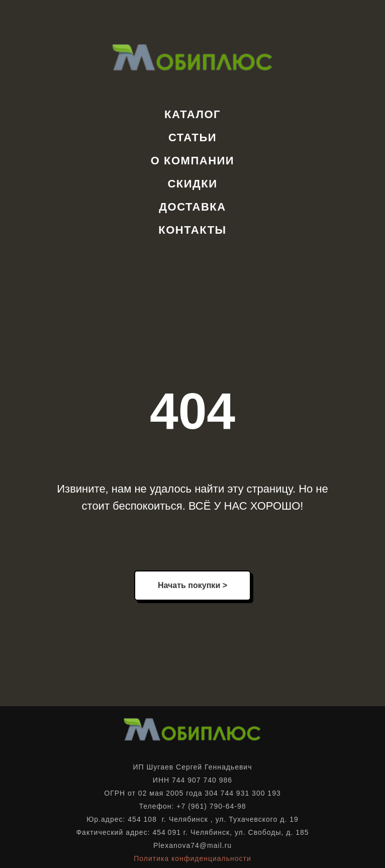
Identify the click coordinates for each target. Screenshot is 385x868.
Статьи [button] (192, 137)
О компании (192, 161)
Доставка (192, 207)
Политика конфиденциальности (192, 858)
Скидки (192, 184)
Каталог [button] (192, 114)
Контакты (192, 230)
